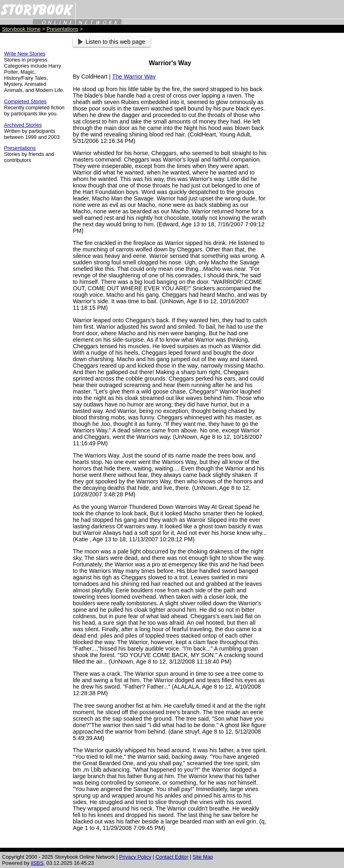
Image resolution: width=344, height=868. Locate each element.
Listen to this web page (112, 42)
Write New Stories (25, 54)
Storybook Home (21, 29)
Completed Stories (25, 101)
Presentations (62, 29)
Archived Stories (23, 125)
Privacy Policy (135, 857)
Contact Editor (172, 857)
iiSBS (37, 863)
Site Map (203, 857)
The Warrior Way (134, 77)
